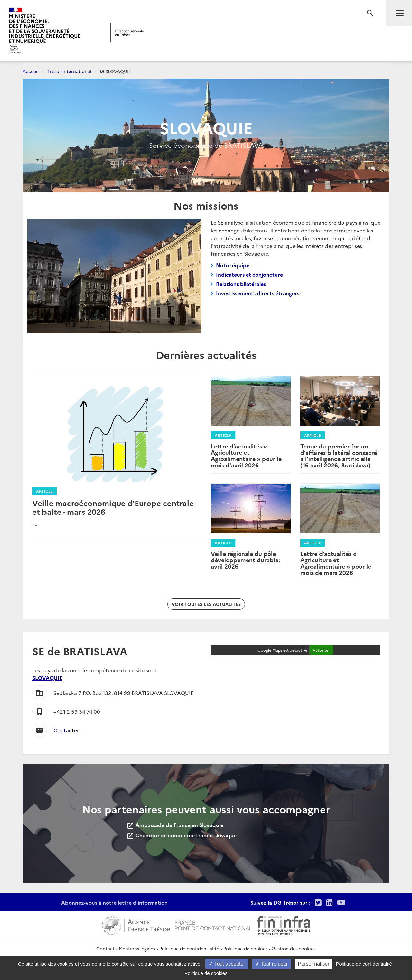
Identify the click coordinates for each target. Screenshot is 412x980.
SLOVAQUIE (47, 678)
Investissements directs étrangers (258, 293)
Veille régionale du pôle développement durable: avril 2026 (245, 560)
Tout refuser (272, 964)
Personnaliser (314, 964)
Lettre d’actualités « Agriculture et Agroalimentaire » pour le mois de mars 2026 (336, 563)
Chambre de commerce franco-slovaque (182, 835)
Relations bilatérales (241, 284)
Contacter (66, 730)
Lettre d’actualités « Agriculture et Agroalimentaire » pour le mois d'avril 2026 (246, 456)
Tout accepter (227, 964)
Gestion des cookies (294, 948)
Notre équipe (233, 265)
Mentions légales (137, 948)
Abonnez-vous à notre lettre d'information (114, 902)
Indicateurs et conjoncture (249, 274)
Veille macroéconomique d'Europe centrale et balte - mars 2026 (113, 507)
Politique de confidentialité (189, 948)
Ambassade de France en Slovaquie (175, 825)
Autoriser (321, 650)
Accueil (31, 71)
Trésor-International (69, 71)
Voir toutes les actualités (206, 604)
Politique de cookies (245, 948)
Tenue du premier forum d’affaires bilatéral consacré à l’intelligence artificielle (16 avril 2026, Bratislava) (339, 456)
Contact (105, 948)
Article (44, 491)
